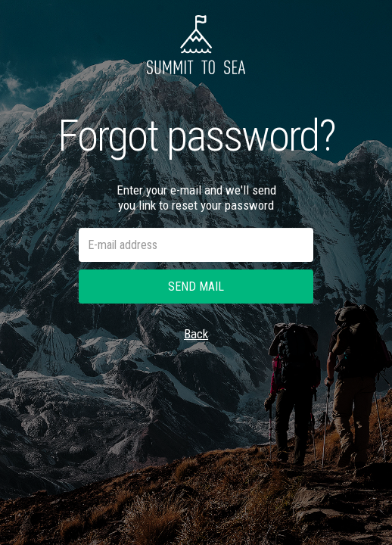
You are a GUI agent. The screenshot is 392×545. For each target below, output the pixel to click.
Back (196, 334)
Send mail (196, 287)
